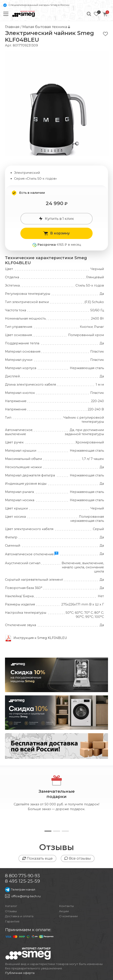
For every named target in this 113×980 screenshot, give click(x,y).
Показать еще (37, 858)
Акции (64, 911)
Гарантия (12, 921)
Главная (12, 27)
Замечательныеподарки (57, 794)
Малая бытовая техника (45, 27)
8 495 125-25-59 (23, 881)
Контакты (66, 906)
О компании (68, 916)
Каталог (11, 906)
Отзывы (11, 911)
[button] (48, 831)
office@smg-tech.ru (26, 896)
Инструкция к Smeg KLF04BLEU (40, 638)
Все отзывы (78, 858)
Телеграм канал (20, 889)
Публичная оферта (20, 973)
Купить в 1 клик (56, 219)
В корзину (56, 233)
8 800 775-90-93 (22, 876)
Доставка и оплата (19, 916)
